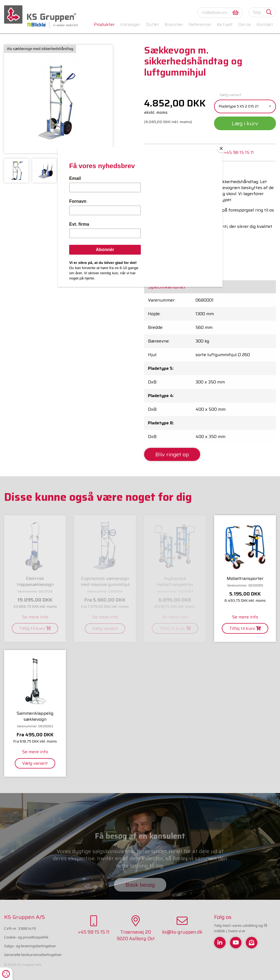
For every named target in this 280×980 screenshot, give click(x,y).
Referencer (200, 24)
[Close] (221, 148)
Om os (245, 24)
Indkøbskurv (220, 12)
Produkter (104, 24)
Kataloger (130, 24)
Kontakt (265, 24)
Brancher (174, 24)
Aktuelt (225, 24)
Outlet (152, 24)
